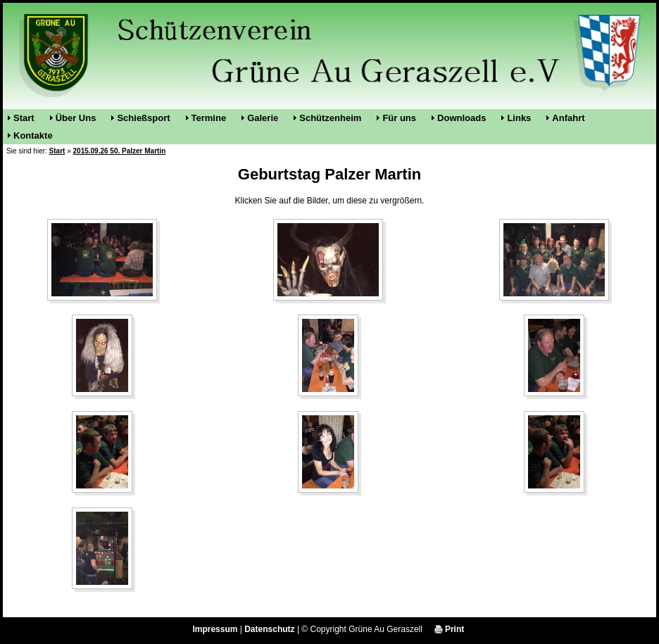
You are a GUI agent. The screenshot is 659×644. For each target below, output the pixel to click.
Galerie (263, 118)
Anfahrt (568, 118)
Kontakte (33, 135)
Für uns (399, 118)
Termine (209, 118)
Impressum (215, 629)
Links (519, 118)
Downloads (462, 118)
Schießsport (143, 118)
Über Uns (76, 118)
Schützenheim (330, 118)
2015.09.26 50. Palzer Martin (120, 151)
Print (450, 629)
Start (24, 118)
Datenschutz (269, 629)
